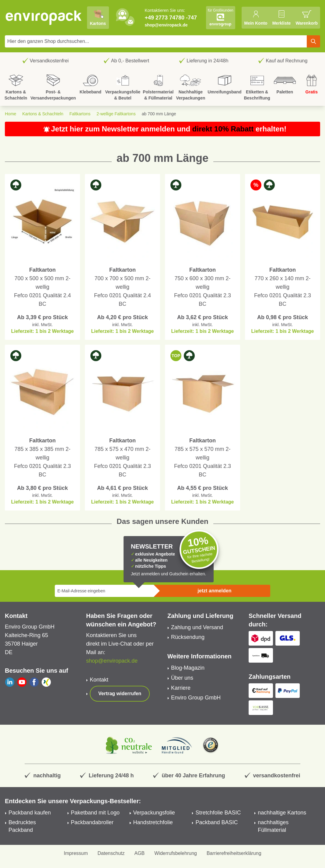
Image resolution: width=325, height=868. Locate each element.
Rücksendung (188, 637)
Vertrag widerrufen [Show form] (120, 694)
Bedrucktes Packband (22, 826)
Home (10, 114)
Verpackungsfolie (154, 813)
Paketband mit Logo (95, 813)
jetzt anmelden (214, 591)
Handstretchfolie (153, 822)
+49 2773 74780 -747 (171, 18)
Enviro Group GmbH (196, 698)
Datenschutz (111, 853)
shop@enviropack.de (166, 25)
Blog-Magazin (188, 668)
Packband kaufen (30, 813)
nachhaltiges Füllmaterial (273, 826)
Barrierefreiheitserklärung (234, 853)
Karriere (181, 688)
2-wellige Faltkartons (116, 114)
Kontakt (99, 680)
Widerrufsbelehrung (176, 853)
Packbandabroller (92, 822)
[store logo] (44, 18)
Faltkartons (80, 114)
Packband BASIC (217, 822)
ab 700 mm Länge (159, 114)
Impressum (76, 853)
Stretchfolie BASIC (218, 813)
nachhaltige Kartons (282, 813)
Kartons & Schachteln (43, 114)
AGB (140, 853)
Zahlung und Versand (197, 627)
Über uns (182, 678)
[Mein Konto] (256, 18)
